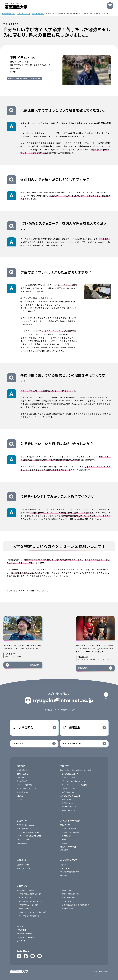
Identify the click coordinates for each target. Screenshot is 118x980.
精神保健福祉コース (69, 807)
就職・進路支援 (22, 843)
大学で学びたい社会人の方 (28, 905)
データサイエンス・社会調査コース (74, 781)
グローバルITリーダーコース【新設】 (74, 785)
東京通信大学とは (23, 774)
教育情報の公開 (22, 792)
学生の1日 (64, 865)
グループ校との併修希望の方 (29, 916)
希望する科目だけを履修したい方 (30, 901)
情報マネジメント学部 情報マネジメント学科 (75, 770)
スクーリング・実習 (23, 840)
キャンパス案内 (22, 781)
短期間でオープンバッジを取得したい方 (32, 912)
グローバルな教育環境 (24, 785)
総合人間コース (67, 800)
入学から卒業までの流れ (25, 825)
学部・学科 (65, 766)
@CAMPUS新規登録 (24, 934)
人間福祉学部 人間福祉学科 (70, 796)
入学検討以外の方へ (67, 890)
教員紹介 (63, 876)
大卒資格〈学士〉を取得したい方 (29, 894)
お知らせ (20, 926)
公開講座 (20, 796)
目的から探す (23, 886)
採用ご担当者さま (68, 898)
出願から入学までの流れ (69, 847)
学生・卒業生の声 (66, 869)
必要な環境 (64, 850)
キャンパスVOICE (69, 860)
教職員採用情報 (68, 909)
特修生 (64, 843)
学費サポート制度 (23, 865)
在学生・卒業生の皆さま (70, 894)
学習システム (22, 821)
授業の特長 (21, 778)
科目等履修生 (67, 836)
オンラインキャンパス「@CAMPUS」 (29, 833)
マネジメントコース (69, 778)
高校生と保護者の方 (26, 909)
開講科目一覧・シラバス (68, 811)
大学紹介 (21, 766)
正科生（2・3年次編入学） (71, 833)
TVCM (19, 800)
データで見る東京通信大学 (70, 872)
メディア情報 (21, 930)
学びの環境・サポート (24, 829)
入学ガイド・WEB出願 (70, 821)
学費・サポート (23, 860)
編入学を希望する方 (25, 898)
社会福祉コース (67, 803)
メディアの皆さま (68, 901)
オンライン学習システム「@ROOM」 (29, 836)
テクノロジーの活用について (27, 789)
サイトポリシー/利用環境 (25, 937)
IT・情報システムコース (70, 774)
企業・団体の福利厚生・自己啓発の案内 (76, 905)
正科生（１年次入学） (69, 829)
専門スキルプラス (68, 792)
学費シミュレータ (23, 869)
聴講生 (64, 840)
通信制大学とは (22, 770)
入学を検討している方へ (25, 890)
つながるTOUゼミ (69, 789)
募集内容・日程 (65, 825)
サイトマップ (21, 941)
